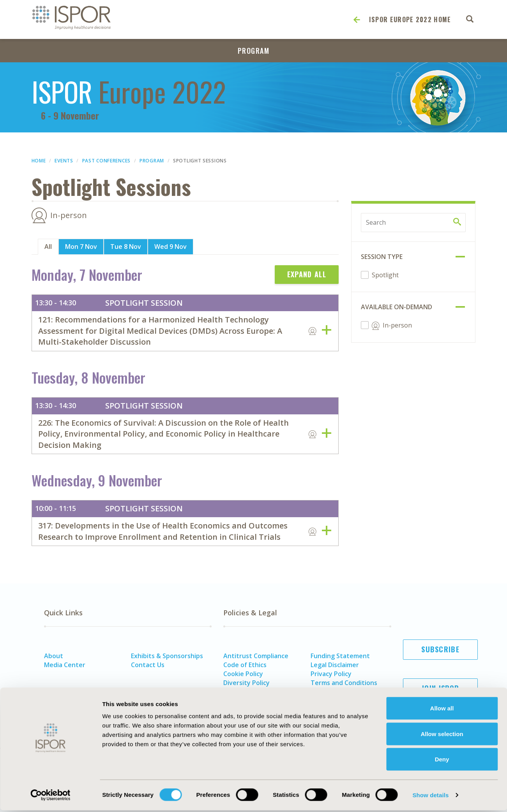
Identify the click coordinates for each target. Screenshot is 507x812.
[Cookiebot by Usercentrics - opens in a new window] (50, 797)
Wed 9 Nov (170, 247)
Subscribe (440, 649)
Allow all (442, 710)
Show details (430, 797)
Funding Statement (340, 656)
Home (39, 161)
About (54, 656)
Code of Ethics (245, 665)
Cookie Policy (243, 674)
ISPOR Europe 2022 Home (410, 19)
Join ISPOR (440, 688)
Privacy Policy (331, 674)
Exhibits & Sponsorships (167, 656)
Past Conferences (106, 161)
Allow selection (442, 735)
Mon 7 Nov (81, 247)
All (48, 247)
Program (254, 51)
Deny (442, 761)
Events (64, 161)
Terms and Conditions (344, 683)
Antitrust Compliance (256, 656)
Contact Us (148, 665)
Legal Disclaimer (335, 665)
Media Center (65, 665)
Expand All (307, 274)
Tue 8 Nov (126, 247)
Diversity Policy (246, 683)
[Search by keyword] (413, 223)
